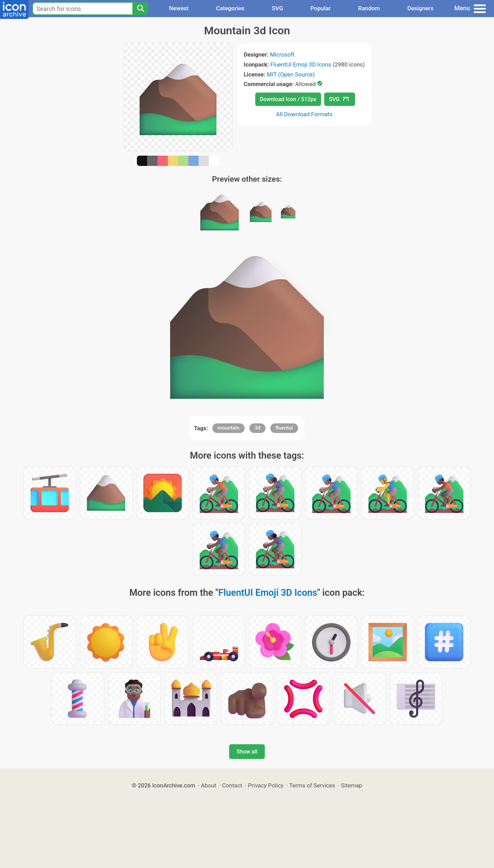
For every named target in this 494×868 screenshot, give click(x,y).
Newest (179, 8)
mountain (228, 428)
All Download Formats (304, 114)
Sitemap (352, 785)
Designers (420, 8)
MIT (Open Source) (291, 74)
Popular (321, 8)
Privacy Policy (266, 785)
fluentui (284, 428)
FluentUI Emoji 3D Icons (301, 64)
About (209, 785)
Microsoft (282, 55)
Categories (230, 8)
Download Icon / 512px (288, 99)
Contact (232, 785)
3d (257, 428)
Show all (247, 752)
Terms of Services (312, 785)
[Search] (140, 9)
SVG (277, 8)
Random (369, 8)
